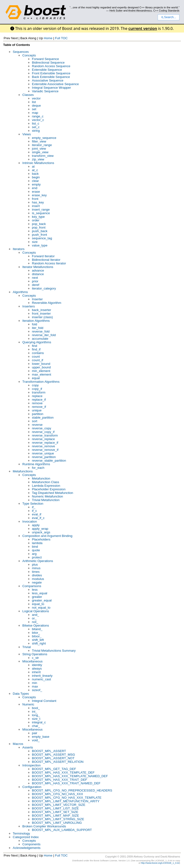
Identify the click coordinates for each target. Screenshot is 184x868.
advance (38, 270)
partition (37, 414)
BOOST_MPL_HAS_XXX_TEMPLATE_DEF (63, 772)
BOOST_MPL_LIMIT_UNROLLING (57, 823)
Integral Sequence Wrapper (51, 88)
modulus (38, 579)
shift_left (38, 640)
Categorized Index (26, 837)
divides (37, 575)
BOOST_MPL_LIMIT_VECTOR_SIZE (59, 805)
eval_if (37, 514)
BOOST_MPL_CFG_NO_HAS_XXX (57, 794)
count (36, 357)
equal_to (38, 604)
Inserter (37, 299)
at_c (35, 170)
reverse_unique (43, 453)
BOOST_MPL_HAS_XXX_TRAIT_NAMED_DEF (66, 783)
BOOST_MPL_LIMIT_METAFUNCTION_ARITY (66, 801)
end (34, 188)
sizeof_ (37, 690)
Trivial (26, 647)
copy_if (37, 389)
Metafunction (41, 478)
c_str (35, 658)
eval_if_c (38, 518)
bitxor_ (37, 636)
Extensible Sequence (47, 70)
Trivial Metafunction (46, 500)
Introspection (31, 765)
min (34, 683)
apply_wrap (40, 529)
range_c (38, 116)
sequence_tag (42, 238)
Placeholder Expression (49, 489)
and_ (35, 615)
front (35, 199)
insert (36, 206)
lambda (37, 543)
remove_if (39, 407)
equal (36, 378)
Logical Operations (36, 611)
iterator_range (42, 145)
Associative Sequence (48, 80)
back (35, 174)
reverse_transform (45, 435)
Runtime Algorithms (36, 464)
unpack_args (41, 532)
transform (39, 392)
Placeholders (41, 539)
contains (38, 353)
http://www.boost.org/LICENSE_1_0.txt (160, 863)
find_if (36, 349)
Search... (169, 17)
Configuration (32, 787)
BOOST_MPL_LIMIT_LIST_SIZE (55, 808)
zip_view (38, 159)
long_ (36, 715)
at (33, 167)
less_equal (40, 593)
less (35, 590)
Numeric (28, 704)
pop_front (39, 227)
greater (37, 597)
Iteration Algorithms (36, 321)
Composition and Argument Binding (47, 536)
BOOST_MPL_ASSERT (49, 751)
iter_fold (37, 328)
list (34, 102)
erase (36, 192)
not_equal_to (41, 608)
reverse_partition (44, 457)
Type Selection (33, 504)
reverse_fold (41, 331)
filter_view (39, 141)
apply (36, 525)
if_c (34, 511)
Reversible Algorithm (46, 303)
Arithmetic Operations (38, 561)
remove (37, 403)
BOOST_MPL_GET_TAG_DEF (54, 769)
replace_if (39, 400)
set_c (36, 127)
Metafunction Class (45, 482)
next (35, 278)
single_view (40, 152)
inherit (36, 672)
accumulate (40, 339)
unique (37, 410)
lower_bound (41, 364)
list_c (35, 123)
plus (35, 565)
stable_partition (43, 418)
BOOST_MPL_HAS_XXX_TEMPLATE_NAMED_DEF (70, 776)
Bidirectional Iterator (46, 260)
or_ (34, 618)
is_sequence (41, 213)
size (35, 242)
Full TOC (61, 38)
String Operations (35, 654)
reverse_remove (43, 446)
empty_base (41, 737)
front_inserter (41, 314)
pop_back (39, 224)
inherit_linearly (42, 676)
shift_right (39, 643)
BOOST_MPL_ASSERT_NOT (53, 758)
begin (36, 177)
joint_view (39, 149)
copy (35, 385)
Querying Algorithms (37, 342)
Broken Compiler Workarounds (44, 826)
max (35, 686)
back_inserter (41, 310)
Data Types (21, 694)
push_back (40, 231)
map (35, 113)
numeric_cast (41, 679)
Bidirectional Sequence (48, 63)
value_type (40, 245)
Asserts (28, 747)
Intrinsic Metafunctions (38, 163)
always (37, 669)
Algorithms (20, 292)
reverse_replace (43, 439)
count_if (37, 360)
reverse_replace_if (45, 443)
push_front (39, 235)
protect (37, 557)
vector (36, 98)
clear (35, 181)
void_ (36, 740)
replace (37, 396)
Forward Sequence (45, 59)
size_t (36, 719)
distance (38, 274)
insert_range (41, 210)
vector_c (38, 120)
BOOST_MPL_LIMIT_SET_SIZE (55, 812)
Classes (28, 95)
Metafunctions (23, 471)
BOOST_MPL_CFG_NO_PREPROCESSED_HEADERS (72, 790)
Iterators (19, 249)
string (36, 131)
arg (34, 554)
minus (36, 568)
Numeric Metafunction (47, 496)
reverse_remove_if (45, 450)
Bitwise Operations (36, 625)
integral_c (39, 722)
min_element (41, 371)
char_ (36, 726)
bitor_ (36, 633)
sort (34, 421)
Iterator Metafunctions (38, 267)
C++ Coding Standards (166, 11)
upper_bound (41, 367)
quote (36, 550)
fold (34, 324)
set (34, 109)
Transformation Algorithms (41, 382)
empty (36, 184)
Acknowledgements (27, 848)
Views (26, 134)
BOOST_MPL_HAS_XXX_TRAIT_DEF (59, 780)
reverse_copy (41, 428)
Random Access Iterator (49, 263)
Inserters (29, 306)
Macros (18, 744)
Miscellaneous (32, 661)
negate (37, 582)
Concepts (29, 55)
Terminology (21, 833)
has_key (38, 202)
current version (143, 28)
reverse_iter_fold (44, 335)
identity (37, 665)
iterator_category (44, 288)
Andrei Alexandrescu (140, 11)
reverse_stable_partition (49, 461)
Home (48, 38)
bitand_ (37, 629)
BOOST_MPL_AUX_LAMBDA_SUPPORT (62, 830)
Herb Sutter (116, 11)
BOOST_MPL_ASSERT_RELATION (58, 762)
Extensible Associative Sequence (55, 84)
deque (36, 106)
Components (31, 844)
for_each (38, 468)
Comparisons (32, 586)
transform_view (43, 156)
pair (34, 733)
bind (35, 547)
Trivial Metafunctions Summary (54, 651)
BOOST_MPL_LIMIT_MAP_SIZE (55, 816)
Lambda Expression (46, 486)
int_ (34, 712)
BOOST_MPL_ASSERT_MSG (53, 755)
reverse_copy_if (43, 432)
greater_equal (42, 600)
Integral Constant (44, 701)
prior (35, 281)
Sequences (21, 52)
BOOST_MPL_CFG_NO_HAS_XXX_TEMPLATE (67, 798)
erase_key (39, 195)
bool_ (36, 708)
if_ (34, 507)
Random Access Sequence (51, 66)
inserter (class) (42, 317)
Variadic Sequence (45, 91)
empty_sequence (44, 138)
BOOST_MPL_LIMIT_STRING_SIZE (58, 819)
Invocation (30, 521)
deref (35, 285)
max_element (41, 374)
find (34, 346)
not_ (35, 622)
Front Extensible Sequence (51, 73)
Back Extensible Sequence (51, 77)
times (36, 572)
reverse (37, 425)
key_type (38, 217)
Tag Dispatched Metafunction (52, 493)
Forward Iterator (43, 256)
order (36, 220)
